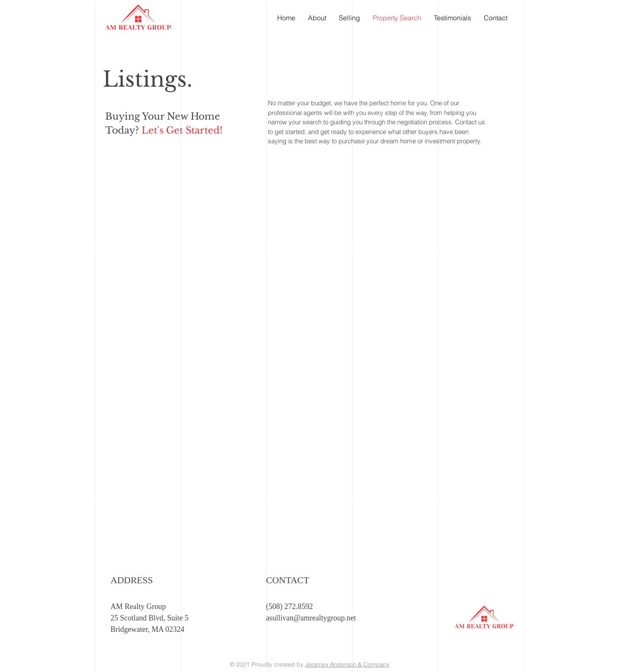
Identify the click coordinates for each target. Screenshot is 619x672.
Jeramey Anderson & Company (347, 664)
